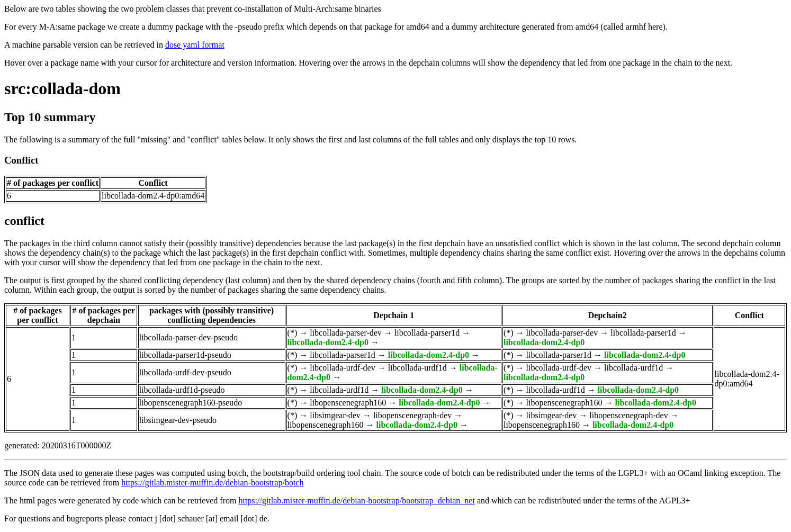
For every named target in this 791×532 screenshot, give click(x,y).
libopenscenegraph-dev (412, 415)
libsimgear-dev (335, 415)
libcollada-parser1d (427, 333)
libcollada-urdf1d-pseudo (182, 390)
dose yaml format (195, 45)
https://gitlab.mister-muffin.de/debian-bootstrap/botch (212, 483)
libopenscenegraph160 (348, 403)
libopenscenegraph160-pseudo (191, 403)
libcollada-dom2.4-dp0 (328, 342)
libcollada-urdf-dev (343, 368)
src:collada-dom (62, 88)
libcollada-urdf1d (417, 368)
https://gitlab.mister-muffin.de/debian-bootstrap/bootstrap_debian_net (356, 501)
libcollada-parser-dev (346, 333)
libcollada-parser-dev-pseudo (188, 337)
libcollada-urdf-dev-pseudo (185, 372)
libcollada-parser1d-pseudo (185, 355)
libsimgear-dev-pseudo (178, 420)
